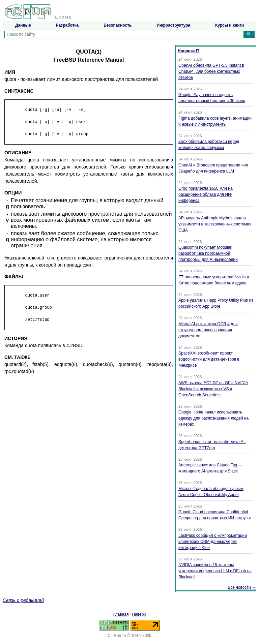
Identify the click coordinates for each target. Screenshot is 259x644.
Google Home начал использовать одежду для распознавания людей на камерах (213, 418)
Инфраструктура (173, 25)
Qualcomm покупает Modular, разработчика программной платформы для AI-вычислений (208, 253)
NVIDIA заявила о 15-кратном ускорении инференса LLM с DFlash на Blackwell (215, 571)
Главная (121, 614)
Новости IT (189, 51)
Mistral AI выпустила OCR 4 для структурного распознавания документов (208, 330)
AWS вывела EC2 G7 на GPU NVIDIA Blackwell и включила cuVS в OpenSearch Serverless (213, 389)
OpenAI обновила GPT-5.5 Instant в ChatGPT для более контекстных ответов (211, 71)
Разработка (67, 25)
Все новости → (242, 587)
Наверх (139, 614)
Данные (23, 25)
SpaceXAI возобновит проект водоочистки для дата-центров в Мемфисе (209, 359)
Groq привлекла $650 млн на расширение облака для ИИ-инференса (206, 194)
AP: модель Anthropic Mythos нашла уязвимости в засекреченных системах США (215, 224)
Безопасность (118, 25)
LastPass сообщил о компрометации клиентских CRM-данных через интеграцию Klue (213, 542)
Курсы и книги (229, 25)
